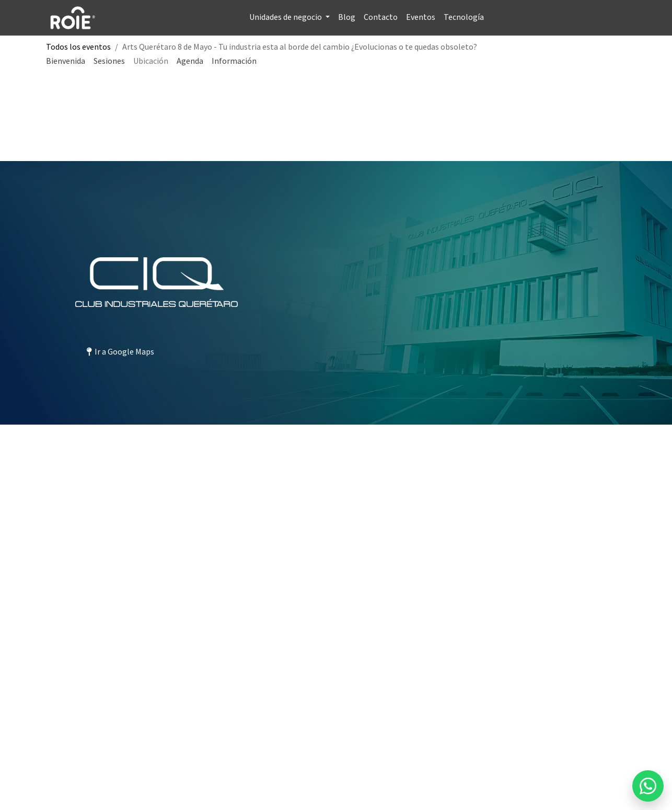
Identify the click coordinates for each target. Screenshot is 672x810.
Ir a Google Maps (120, 351)
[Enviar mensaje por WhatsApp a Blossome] (648, 786)
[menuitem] (289, 18)
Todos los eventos (78, 47)
